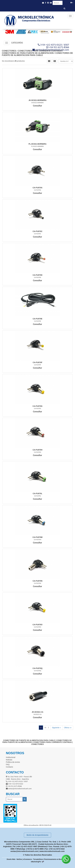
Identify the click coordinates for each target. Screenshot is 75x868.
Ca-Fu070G (38, 406)
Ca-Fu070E (37, 319)
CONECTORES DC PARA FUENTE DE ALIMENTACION (28, 53)
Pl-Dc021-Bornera (38, 144)
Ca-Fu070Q (38, 668)
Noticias (9, 760)
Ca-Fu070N (37, 581)
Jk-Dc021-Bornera (38, 100)
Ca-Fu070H (37, 450)
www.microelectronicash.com (52, 851)
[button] (43, 3)
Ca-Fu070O (38, 625)
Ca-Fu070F (37, 362)
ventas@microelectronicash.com (24, 851)
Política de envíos (13, 762)
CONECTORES (9, 51)
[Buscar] (64, 9)
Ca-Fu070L (37, 493)
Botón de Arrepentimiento (37, 835)
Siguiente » (56, 728)
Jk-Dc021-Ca (37, 712)
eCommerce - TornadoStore (33, 859)
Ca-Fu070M (37, 537)
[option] (9, 32)
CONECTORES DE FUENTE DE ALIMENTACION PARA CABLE (37, 54)
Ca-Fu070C (37, 231)
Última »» (68, 728)
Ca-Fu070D (37, 275)
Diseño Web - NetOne (14, 859)
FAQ (8, 764)
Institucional (11, 757)
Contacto (9, 767)
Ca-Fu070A (37, 188)
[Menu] (70, 16)
